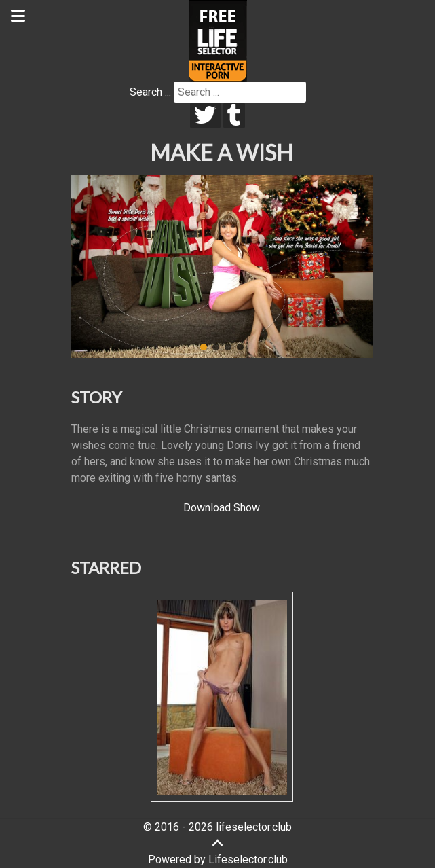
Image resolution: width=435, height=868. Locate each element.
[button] (204, 347)
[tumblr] (234, 115)
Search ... (150, 92)
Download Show (222, 508)
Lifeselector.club (248, 860)
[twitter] (205, 115)
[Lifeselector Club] (218, 40)
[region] (222, 266)
